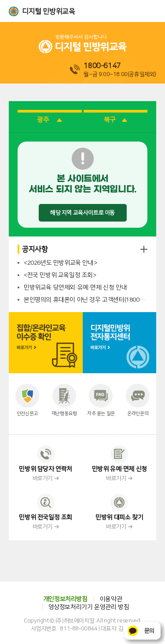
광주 (49, 120)
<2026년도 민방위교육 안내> (60, 263)
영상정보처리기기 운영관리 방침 (89, 607)
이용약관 (111, 599)
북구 (115, 120)
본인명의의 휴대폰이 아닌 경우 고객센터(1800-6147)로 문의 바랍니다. (86, 300)
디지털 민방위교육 (48, 11)
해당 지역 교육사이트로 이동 (82, 213)
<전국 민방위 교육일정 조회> (60, 275)
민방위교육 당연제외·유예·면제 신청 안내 (75, 287)
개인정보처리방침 (65, 599)
